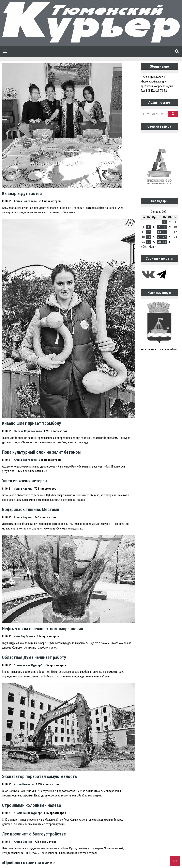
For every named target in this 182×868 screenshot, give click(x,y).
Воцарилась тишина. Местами (31, 509)
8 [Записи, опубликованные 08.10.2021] (165, 227)
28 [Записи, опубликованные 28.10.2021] (159, 242)
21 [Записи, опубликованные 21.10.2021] (159, 237)
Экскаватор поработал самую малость (40, 776)
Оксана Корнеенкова (28, 431)
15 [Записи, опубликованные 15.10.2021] (165, 232)
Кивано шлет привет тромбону (32, 423)
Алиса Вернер (23, 517)
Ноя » (152, 247)
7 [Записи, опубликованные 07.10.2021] (159, 227)
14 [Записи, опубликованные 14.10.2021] (159, 232)
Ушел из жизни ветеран (24, 481)
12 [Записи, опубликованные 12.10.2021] (149, 232)
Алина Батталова (25, 201)
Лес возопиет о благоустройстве (34, 834)
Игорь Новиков (24, 784)
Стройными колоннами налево (32, 805)
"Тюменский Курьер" (28, 665)
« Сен (144, 247)
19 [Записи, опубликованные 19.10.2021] (149, 237)
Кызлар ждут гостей (22, 193)
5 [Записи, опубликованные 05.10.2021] (149, 227)
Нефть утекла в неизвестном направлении (43, 629)
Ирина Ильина (23, 489)
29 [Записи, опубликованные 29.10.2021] (165, 242)
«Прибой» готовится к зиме (28, 863)
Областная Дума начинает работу (34, 657)
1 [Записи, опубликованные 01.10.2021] (165, 222)
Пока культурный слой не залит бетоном (41, 452)
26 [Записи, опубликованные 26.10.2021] (149, 242)
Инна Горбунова (24, 636)
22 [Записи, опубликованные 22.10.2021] (165, 237)
